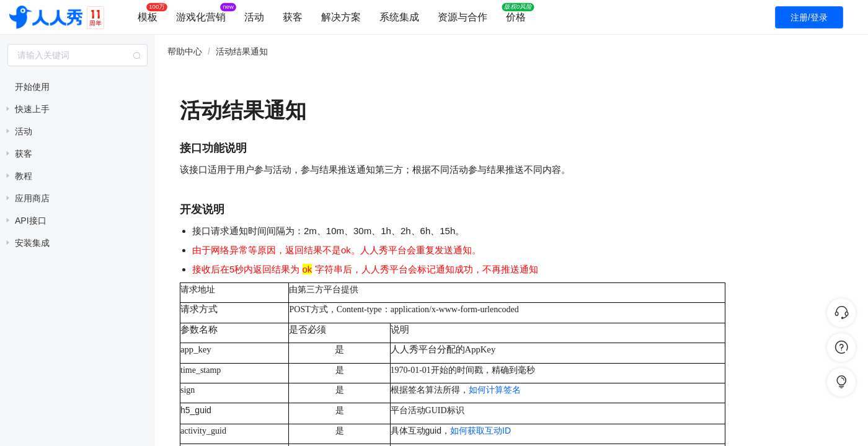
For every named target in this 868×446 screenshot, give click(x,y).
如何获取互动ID (480, 431)
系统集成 (399, 17)
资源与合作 (463, 17)
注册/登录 (809, 17)
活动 (254, 17)
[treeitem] (77, 87)
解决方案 (341, 17)
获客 (293, 17)
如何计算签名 (495, 390)
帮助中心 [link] (185, 51)
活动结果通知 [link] (242, 51)
